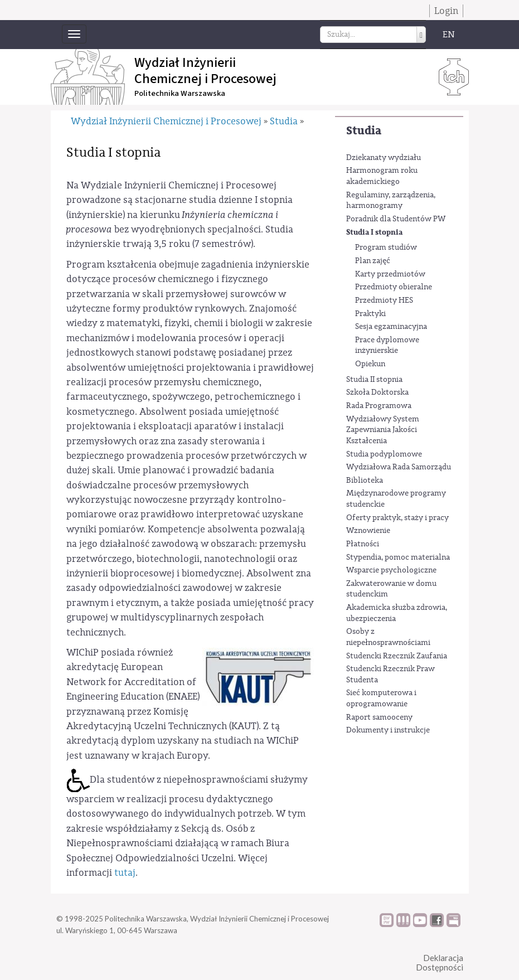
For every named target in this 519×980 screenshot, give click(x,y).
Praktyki (370, 314)
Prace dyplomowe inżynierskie (387, 346)
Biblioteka (365, 481)
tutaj (125, 873)
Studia (364, 131)
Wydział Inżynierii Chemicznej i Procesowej (166, 121)
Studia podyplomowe (384, 454)
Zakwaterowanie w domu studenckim (391, 589)
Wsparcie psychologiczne (391, 570)
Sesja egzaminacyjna (391, 327)
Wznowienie (368, 531)
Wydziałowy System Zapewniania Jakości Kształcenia (383, 430)
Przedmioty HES (384, 300)
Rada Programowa (379, 406)
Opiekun (370, 364)
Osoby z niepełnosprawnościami (388, 637)
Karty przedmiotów (390, 274)
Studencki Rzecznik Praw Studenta (391, 675)
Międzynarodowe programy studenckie (396, 499)
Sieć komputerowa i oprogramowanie (381, 698)
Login (446, 11)
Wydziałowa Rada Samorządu (399, 467)
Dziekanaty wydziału (384, 158)
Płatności (363, 544)
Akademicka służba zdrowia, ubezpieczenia (397, 613)
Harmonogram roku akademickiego (382, 176)
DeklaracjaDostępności (440, 962)
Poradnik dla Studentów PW (396, 219)
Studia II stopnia (374, 380)
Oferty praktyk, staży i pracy (397, 518)
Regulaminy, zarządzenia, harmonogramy (391, 201)
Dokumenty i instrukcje (388, 730)
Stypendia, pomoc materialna (398, 557)
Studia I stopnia (374, 232)
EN (449, 35)
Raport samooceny (379, 717)
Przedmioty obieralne (394, 287)
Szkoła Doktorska (377, 392)
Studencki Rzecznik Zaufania (397, 656)
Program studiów (386, 248)
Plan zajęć (373, 261)
